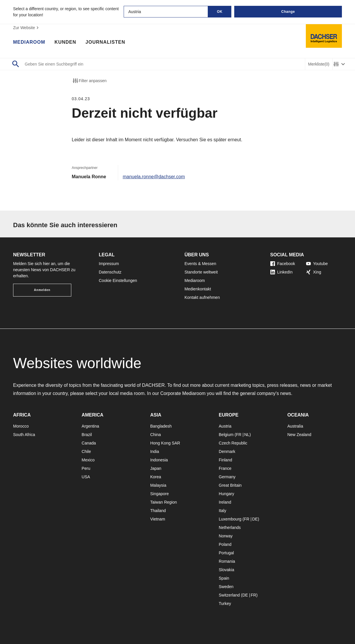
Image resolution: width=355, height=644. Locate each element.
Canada (89, 443)
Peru (86, 468)
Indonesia (159, 460)
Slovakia (227, 570)
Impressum (109, 264)
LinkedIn (282, 272)
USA (86, 477)
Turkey (225, 604)
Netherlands (230, 527)
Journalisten (105, 42)
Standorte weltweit (201, 272)
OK (220, 12)
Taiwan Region (164, 502)
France (225, 468)
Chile (86, 451)
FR (239, 435)
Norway (226, 536)
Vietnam (158, 519)
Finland (226, 460)
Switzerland (229, 595)
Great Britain (230, 485)
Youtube (317, 264)
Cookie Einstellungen (118, 280)
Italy (223, 511)
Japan (156, 468)
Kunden (65, 42)
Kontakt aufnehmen (202, 297)
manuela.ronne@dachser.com (154, 177)
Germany (227, 477)
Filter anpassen (89, 81)
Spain (224, 578)
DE (255, 519)
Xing (314, 272)
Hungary (227, 494)
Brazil (87, 435)
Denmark (227, 451)
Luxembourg (230, 519)
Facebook (283, 264)
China (156, 435)
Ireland (225, 502)
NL (247, 435)
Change (288, 12)
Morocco (21, 426)
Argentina (90, 426)
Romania (227, 561)
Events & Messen (200, 264)
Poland (225, 544)
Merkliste (319, 64)
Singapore (159, 494)
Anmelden (42, 290)
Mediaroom (29, 42)
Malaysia (158, 485)
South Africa (24, 435)
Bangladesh (161, 426)
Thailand (158, 511)
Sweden (226, 587)
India (155, 451)
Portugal (226, 553)
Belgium (226, 435)
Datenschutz (110, 272)
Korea (156, 477)
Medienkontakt (198, 289)
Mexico (88, 460)
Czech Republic (233, 443)
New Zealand (299, 435)
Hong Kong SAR (165, 443)
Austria (225, 426)
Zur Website (27, 28)
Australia (295, 426)
